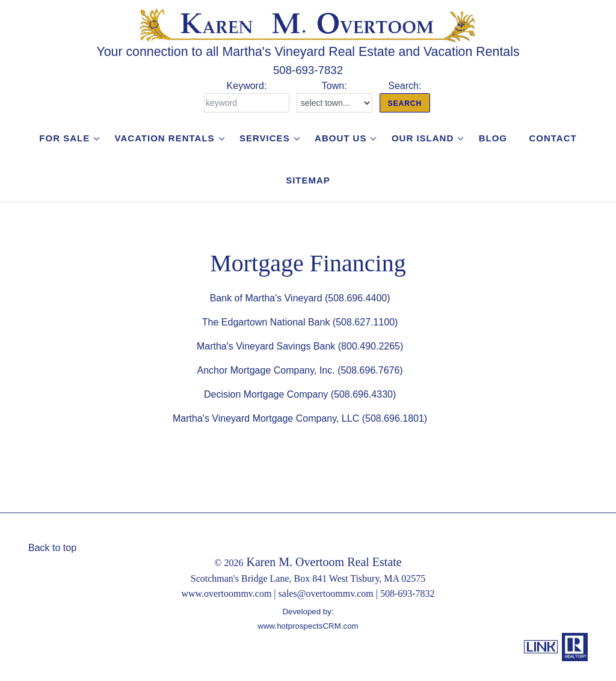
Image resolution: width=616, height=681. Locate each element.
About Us (340, 138)
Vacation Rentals (165, 138)
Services (265, 138)
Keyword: (247, 97)
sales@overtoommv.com (326, 593)
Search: (405, 97)
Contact (553, 138)
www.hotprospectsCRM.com (308, 626)
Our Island (423, 138)
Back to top (52, 548)
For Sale (64, 138)
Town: (334, 97)
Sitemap (308, 180)
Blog (493, 138)
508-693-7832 (308, 70)
